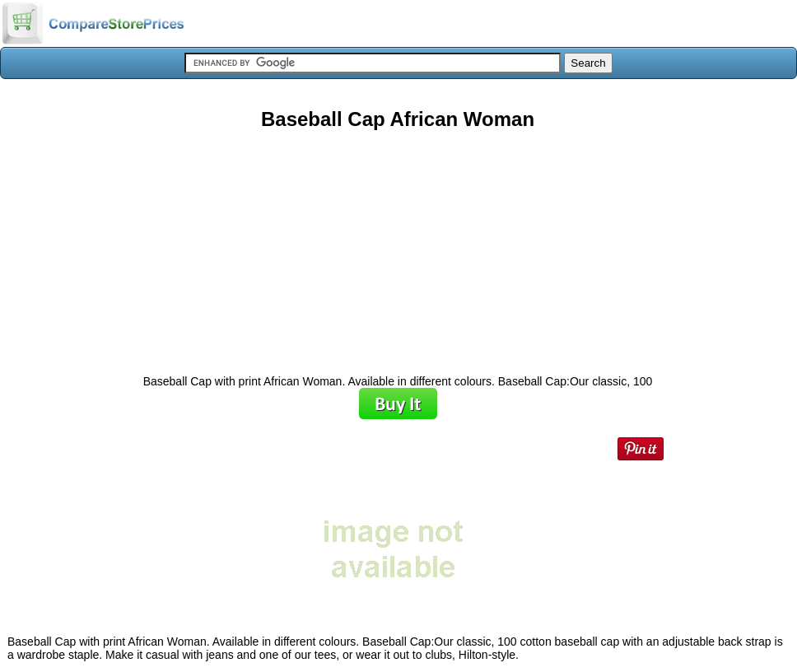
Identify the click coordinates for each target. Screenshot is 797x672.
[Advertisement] (398, 246)
